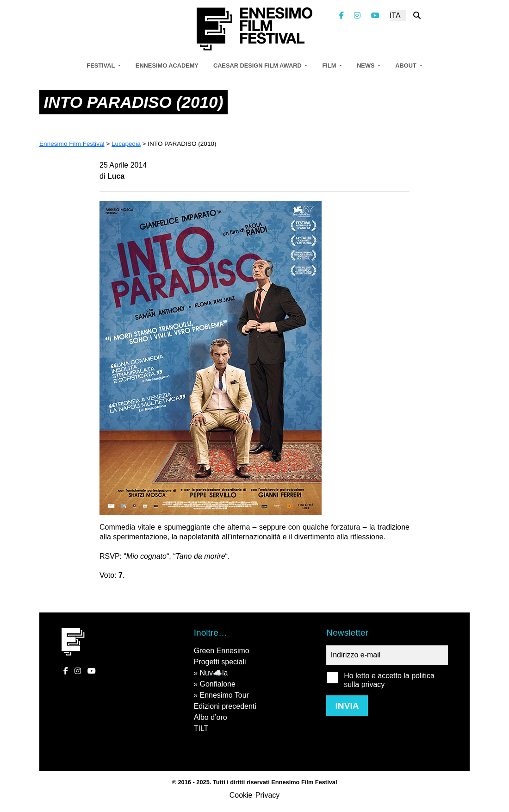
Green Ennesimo (222, 651)
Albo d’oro (211, 717)
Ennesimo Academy (167, 66)
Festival (101, 66)
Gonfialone (217, 684)
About (407, 66)
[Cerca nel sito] (417, 16)
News (366, 66)
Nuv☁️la (214, 673)
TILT (201, 728)
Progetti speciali (220, 662)
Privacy (267, 795)
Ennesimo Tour (224, 695)
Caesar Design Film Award (258, 66)
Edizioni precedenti (225, 706)
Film (330, 66)
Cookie (241, 795)
